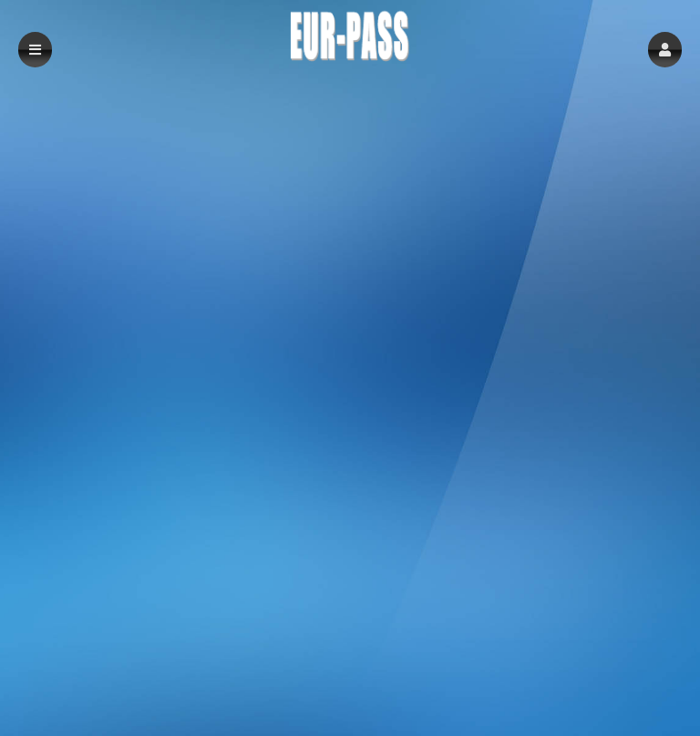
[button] (665, 50)
